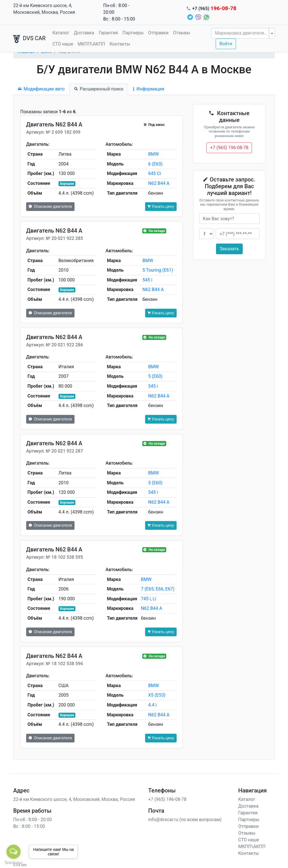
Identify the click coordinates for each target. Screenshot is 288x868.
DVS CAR (29, 39)
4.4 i (152, 705)
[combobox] (243, 33)
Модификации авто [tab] (41, 89)
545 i (147, 280)
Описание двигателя (50, 206)
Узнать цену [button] (161, 206)
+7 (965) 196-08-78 (229, 148)
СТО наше (63, 44)
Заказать (229, 249)
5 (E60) (155, 376)
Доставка (84, 33)
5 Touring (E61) (158, 270)
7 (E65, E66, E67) (158, 589)
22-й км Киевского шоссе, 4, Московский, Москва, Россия (44, 9)
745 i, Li (148, 599)
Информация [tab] (148, 89)
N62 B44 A (159, 183)
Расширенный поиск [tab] (99, 89)
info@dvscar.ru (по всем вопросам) (185, 820)
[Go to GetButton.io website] (13, 862)
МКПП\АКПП (91, 44)
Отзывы (182, 33)
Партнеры (133, 33)
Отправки (158, 33)
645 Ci (155, 173)
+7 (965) (214, 9)
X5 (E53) (157, 695)
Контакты (120, 44)
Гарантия (108, 33)
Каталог (61, 33)
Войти (226, 44)
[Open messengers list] (13, 852)
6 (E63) (155, 164)
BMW (154, 154)
